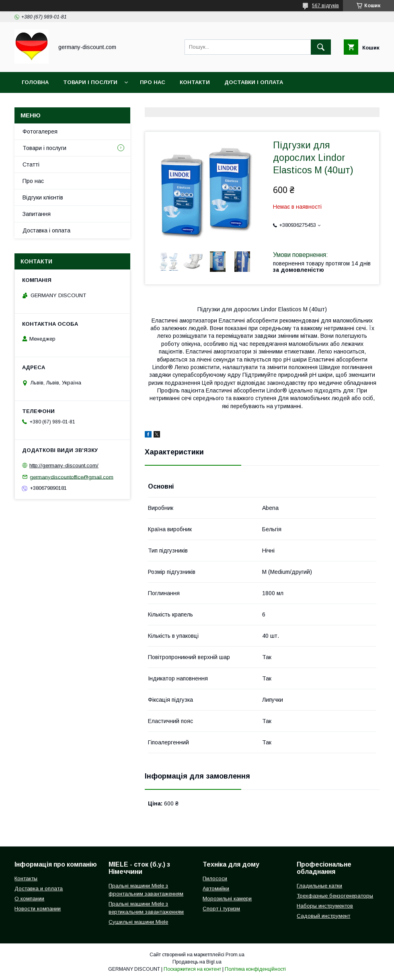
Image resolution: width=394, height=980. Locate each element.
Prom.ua (235, 955)
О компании (29, 899)
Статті (31, 164)
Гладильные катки (319, 886)
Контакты (26, 878)
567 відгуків (325, 6)
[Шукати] (321, 47)
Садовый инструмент (323, 916)
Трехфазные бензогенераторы (335, 896)
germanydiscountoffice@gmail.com (72, 477)
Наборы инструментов (325, 906)
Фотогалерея (40, 131)
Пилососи (215, 878)
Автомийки (216, 889)
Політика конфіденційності (255, 969)
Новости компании (38, 909)
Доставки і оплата (254, 82)
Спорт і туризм (221, 909)
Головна (35, 82)
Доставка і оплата (46, 230)
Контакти (195, 82)
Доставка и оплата (39, 889)
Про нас (153, 82)
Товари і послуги (90, 82)
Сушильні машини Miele (138, 922)
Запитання (37, 214)
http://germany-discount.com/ (64, 465)
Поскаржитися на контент (192, 969)
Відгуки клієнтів (43, 197)
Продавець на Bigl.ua (197, 962)
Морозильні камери (227, 899)
